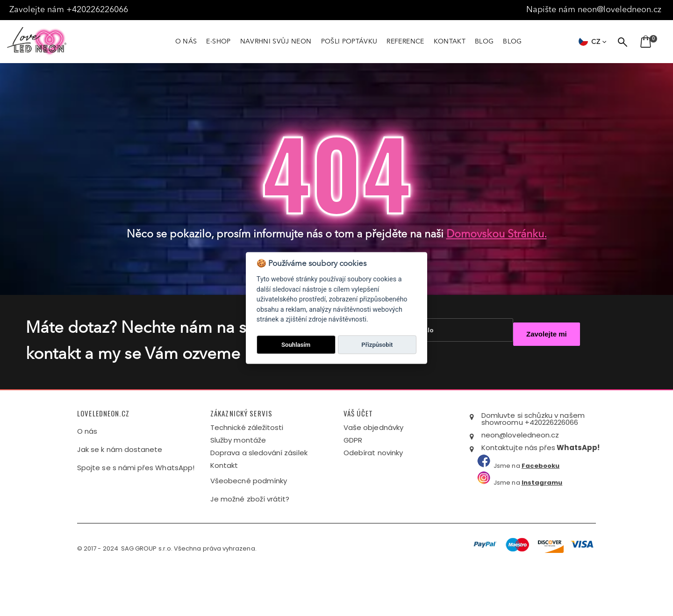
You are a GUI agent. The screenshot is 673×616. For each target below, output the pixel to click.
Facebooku (541, 512)
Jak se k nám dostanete (120, 496)
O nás (87, 478)
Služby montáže (238, 487)
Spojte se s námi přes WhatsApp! (136, 514)
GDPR (353, 487)
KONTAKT (450, 42)
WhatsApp (577, 494)
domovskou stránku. (497, 235)
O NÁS (186, 42)
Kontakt (224, 512)
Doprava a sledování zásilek (259, 499)
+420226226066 (100, 10)
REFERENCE (405, 42)
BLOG (484, 42)
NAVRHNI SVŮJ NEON (276, 42)
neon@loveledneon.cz (621, 10)
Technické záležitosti (247, 474)
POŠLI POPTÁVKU (349, 42)
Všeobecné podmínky (249, 527)
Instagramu (542, 529)
